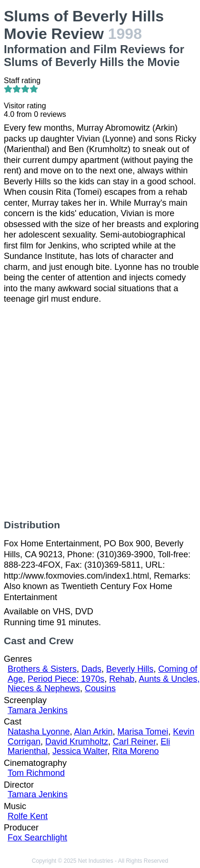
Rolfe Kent (28, 816)
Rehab (122, 679)
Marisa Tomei (143, 732)
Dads (91, 669)
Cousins (100, 688)
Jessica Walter (80, 751)
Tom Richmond (36, 773)
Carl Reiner (134, 742)
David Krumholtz (77, 742)
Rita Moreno (135, 751)
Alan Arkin (93, 732)
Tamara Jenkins (38, 710)
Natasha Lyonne (39, 732)
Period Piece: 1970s (66, 679)
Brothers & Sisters (42, 669)
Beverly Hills (130, 669)
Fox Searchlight (37, 838)
